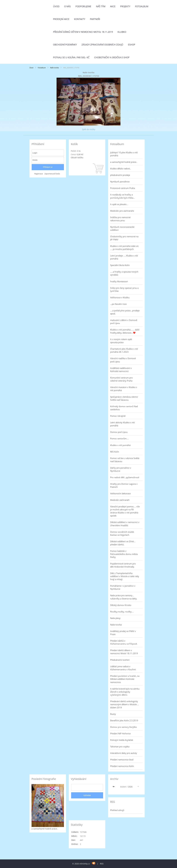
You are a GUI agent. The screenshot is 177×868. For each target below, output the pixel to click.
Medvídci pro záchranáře (122, 211)
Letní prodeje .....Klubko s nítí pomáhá (124, 257)
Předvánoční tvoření (120, 660)
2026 (130, 787)
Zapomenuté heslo (52, 174)
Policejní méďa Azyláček (122, 740)
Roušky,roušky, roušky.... (122, 612)
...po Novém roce (118, 304)
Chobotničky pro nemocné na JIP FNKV (124, 238)
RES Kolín (115, 452)
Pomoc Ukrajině (118, 416)
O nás (67, 6)
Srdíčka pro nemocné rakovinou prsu (120, 219)
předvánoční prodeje (120, 175)
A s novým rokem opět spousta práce (121, 341)
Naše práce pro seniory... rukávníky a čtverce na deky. (124, 597)
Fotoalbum (142, 6)
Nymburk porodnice (120, 182)
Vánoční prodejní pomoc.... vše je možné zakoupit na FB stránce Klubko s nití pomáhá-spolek (125, 511)
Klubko (122, 32)
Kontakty (80, 19)
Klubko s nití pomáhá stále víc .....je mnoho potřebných (124, 248)
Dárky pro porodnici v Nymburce (121, 469)
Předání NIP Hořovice (120, 733)
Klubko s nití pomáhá (120, 445)
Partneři (95, 19)
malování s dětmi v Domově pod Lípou (124, 322)
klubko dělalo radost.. (121, 168)
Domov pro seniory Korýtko (124, 727)
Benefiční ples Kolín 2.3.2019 (124, 720)
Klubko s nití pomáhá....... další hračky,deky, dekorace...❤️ (125, 331)
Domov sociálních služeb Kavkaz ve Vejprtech (122, 533)
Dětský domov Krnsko (121, 605)
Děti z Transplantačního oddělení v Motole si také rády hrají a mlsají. (125, 576)
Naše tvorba (54, 68)
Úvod (56, 6)
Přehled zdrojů (117, 810)
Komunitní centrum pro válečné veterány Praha (121, 379)
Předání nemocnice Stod (122, 760)
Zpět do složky (89, 129)
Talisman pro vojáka (120, 747)
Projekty (125, 6)
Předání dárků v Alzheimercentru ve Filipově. (124, 642)
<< (114, 787)
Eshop (132, 45)
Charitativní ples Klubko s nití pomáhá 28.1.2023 (124, 350)
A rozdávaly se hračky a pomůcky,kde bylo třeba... (123, 196)
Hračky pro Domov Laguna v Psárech (124, 485)
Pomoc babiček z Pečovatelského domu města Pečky (124, 554)
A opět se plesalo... (119, 204)
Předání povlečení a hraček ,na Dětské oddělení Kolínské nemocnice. (125, 679)
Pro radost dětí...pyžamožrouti (125, 477)
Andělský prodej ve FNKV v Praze (123, 633)
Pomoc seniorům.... (119, 439)
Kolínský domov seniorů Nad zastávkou (124, 408)
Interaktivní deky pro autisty (124, 753)
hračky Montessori (119, 281)
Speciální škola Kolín (120, 265)
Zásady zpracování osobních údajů (102, 45)
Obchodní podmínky (65, 45)
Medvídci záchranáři (120, 500)
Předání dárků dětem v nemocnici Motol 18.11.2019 (83, 32)
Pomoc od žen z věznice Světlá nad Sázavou (125, 460)
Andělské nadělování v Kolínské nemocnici (121, 370)
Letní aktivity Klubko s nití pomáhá (122, 424)
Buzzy (113, 714)
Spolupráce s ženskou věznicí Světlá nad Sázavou (124, 398)
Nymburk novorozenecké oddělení (122, 228)
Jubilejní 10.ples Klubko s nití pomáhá (124, 154)
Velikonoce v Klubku (120, 297)
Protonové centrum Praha (123, 188)
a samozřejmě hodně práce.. (124, 162)
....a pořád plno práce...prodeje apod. (125, 312)
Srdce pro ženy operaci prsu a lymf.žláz (124, 289)
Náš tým (101, 6)
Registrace (39, 174)
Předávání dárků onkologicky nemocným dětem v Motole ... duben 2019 (125, 704)
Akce (113, 6)
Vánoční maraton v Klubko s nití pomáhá (124, 389)
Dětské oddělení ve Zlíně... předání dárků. (123, 543)
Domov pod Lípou (119, 432)
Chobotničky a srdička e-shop (112, 57)
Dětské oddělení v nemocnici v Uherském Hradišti (125, 524)
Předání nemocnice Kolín (122, 766)
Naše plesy (115, 618)
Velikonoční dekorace (120, 493)
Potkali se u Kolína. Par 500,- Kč (71, 57)
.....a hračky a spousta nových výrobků (124, 273)
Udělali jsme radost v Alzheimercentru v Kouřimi (123, 668)
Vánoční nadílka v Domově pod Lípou (123, 360)
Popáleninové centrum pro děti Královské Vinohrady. (123, 565)
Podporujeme (83, 6)
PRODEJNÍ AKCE (61, 19)
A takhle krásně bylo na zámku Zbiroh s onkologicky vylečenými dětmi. (125, 692)
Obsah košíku (77, 157)
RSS (102, 864)
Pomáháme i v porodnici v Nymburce (123, 587)
